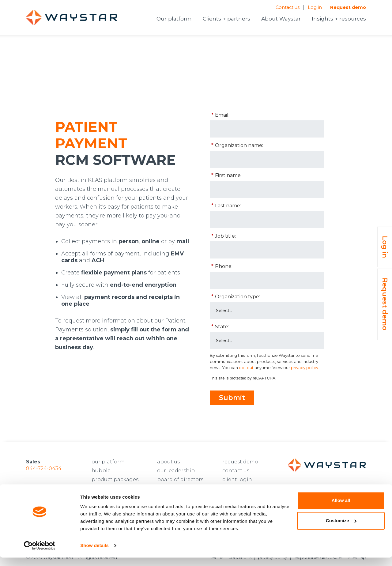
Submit (232, 398)
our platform (108, 462)
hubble (101, 471)
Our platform (174, 19)
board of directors (180, 479)
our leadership (176, 471)
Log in (315, 7)
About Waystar (281, 19)
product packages (115, 479)
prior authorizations (118, 488)
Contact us (288, 7)
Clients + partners (226, 19)
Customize (341, 529)
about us (168, 462)
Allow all (341, 509)
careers (166, 488)
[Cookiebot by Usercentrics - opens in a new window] (40, 554)
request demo (240, 462)
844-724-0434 (44, 468)
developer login (243, 488)
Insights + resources (339, 19)
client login (237, 479)
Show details (94, 554)
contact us (236, 471)
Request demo (348, 7)
